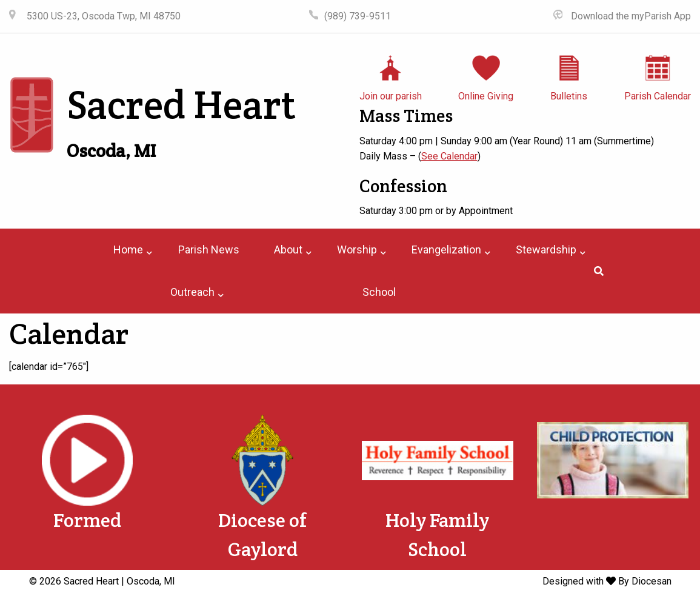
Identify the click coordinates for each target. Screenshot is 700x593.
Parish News (209, 250)
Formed (87, 520)
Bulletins (569, 96)
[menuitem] (128, 250)
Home (128, 250)
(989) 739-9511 (358, 16)
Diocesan (652, 581)
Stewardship (546, 250)
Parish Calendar (658, 96)
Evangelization (446, 250)
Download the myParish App (630, 16)
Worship (357, 250)
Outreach (192, 292)
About (288, 250)
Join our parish (391, 96)
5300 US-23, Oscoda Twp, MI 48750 (102, 16)
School (379, 292)
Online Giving (486, 96)
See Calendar (449, 156)
